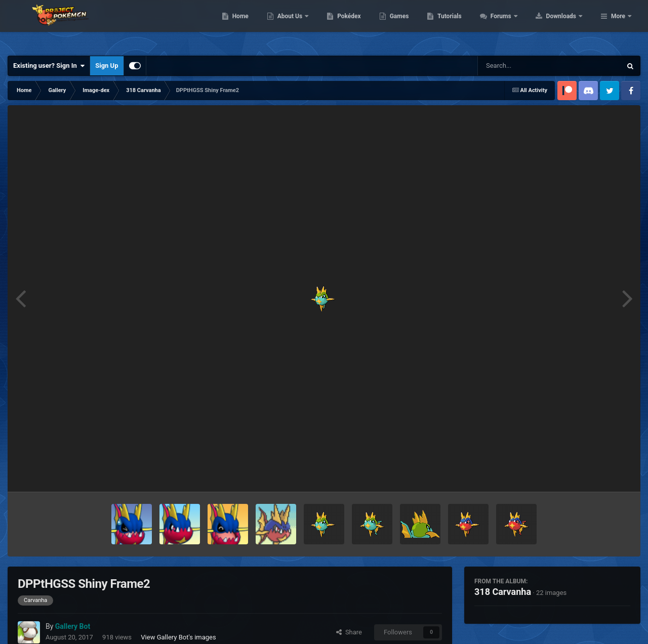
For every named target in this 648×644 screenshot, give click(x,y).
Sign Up (107, 66)
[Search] (524, 66)
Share (349, 632)
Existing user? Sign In (49, 66)
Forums (566, 25)
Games (463, 25)
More (618, 25)
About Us (355, 25)
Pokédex (414, 25)
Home (305, 25)
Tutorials (514, 25)
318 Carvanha (503, 592)
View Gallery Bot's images (178, 637)
